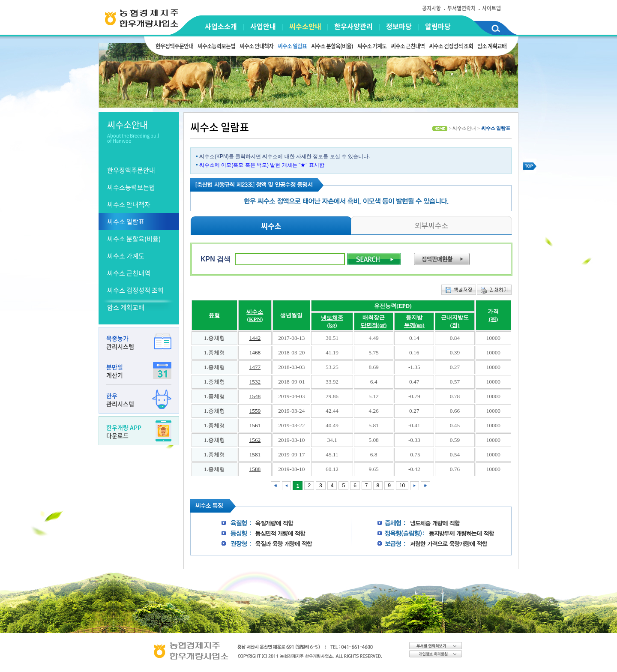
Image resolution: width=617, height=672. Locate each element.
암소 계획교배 (492, 46)
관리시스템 (139, 342)
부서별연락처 (461, 8)
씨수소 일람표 (292, 46)
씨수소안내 (305, 26)
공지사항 (431, 8)
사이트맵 (491, 8)
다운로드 (139, 431)
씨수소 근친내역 (408, 46)
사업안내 (263, 26)
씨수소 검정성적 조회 (451, 46)
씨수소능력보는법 (216, 46)
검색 (496, 30)
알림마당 (438, 26)
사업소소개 (221, 26)
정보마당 (399, 26)
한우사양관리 (353, 26)
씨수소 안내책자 (256, 46)
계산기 (139, 371)
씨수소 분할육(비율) (332, 46)
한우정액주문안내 (174, 46)
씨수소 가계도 (372, 46)
